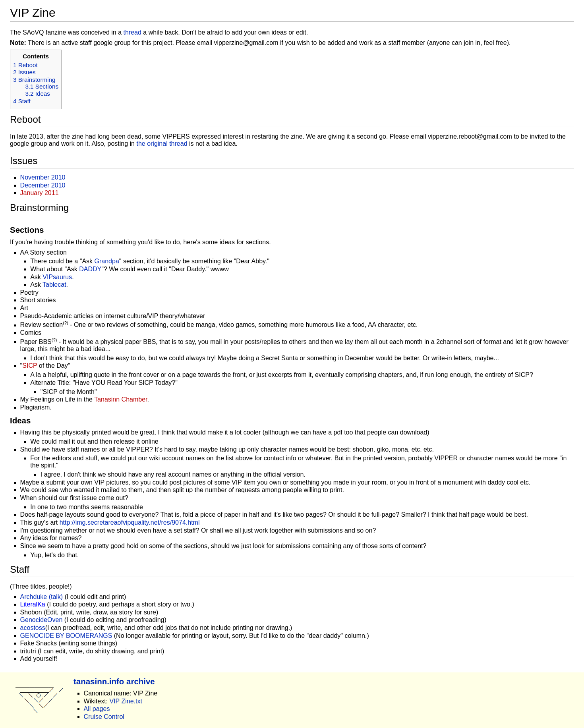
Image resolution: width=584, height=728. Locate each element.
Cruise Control (104, 717)
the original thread (162, 144)
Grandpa (107, 261)
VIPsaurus (57, 277)
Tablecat (54, 285)
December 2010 (43, 185)
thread (132, 32)
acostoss (33, 628)
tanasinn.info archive (114, 681)
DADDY (90, 269)
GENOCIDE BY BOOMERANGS (66, 636)
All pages (97, 709)
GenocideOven (42, 620)
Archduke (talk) (42, 597)
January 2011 (40, 193)
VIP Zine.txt (126, 701)
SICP (30, 366)
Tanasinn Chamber (121, 399)
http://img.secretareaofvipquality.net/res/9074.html (130, 522)
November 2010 (43, 177)
